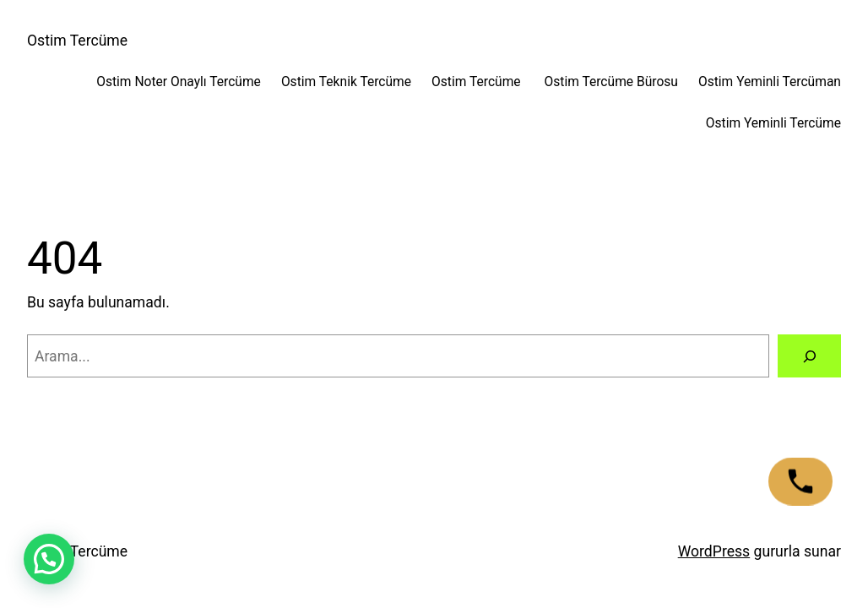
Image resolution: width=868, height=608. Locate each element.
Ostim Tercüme (77, 41)
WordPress (714, 551)
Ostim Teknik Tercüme (346, 82)
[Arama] (809, 356)
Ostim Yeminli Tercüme (773, 123)
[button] (49, 559)
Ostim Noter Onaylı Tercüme (179, 82)
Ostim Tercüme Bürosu (611, 82)
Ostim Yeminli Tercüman (770, 82)
